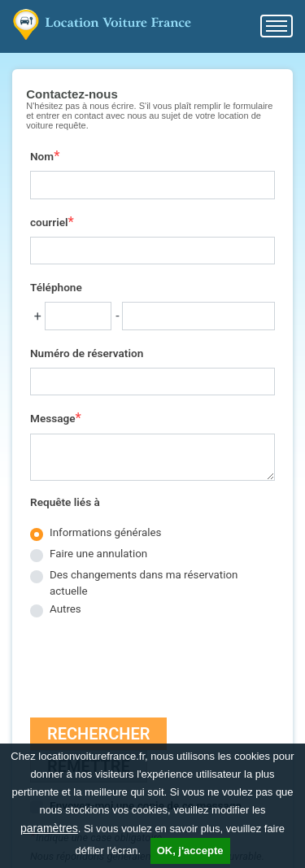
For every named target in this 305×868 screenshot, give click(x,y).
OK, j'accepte (190, 851)
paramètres (49, 828)
